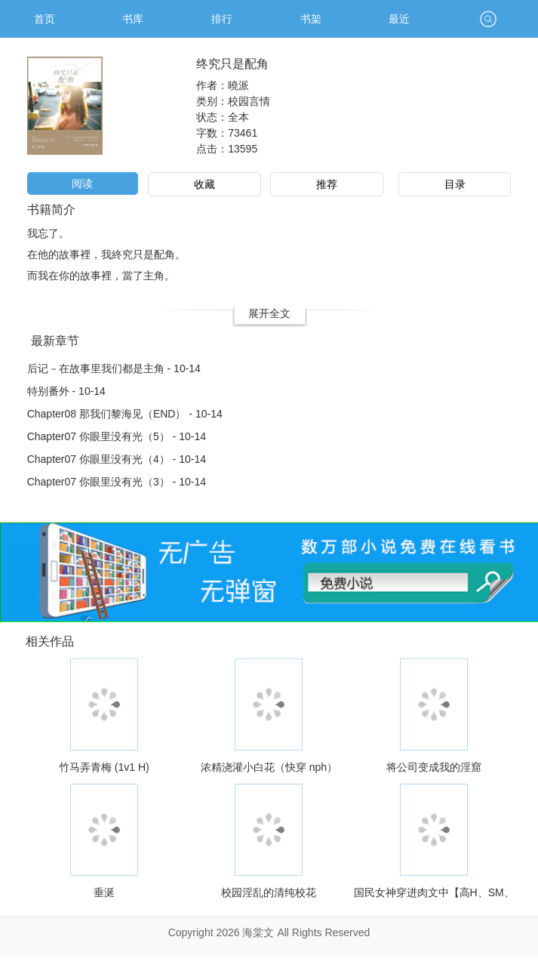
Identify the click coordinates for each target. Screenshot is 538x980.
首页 (45, 19)
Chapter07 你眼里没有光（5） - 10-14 (117, 436)
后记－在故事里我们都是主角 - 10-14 (114, 368)
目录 (455, 184)
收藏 (204, 184)
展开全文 (269, 313)
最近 (399, 19)
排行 (222, 19)
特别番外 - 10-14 (66, 391)
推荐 (327, 184)
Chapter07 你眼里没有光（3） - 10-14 (117, 482)
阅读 (82, 183)
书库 (133, 19)
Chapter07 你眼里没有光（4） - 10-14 (117, 459)
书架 (311, 19)
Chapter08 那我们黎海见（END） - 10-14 (125, 414)
